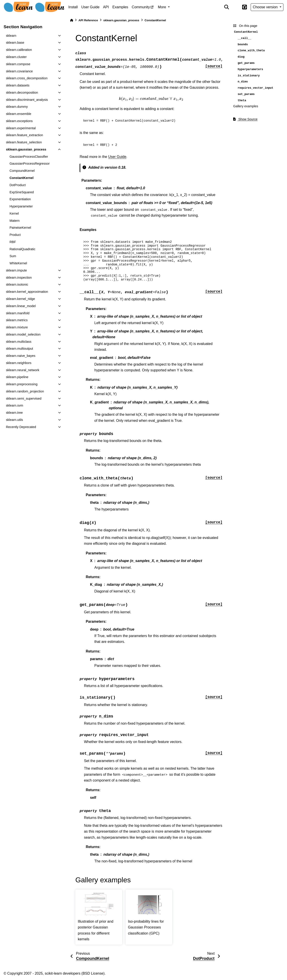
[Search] (226, 7)
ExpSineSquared (22, 192)
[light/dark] (235, 7)
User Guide (90, 7)
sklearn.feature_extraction (24, 135)
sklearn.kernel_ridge (20, 299)
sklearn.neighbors (19, 363)
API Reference (88, 20)
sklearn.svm (14, 405)
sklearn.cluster (16, 57)
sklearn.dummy (17, 107)
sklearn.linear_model (21, 306)
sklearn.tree (14, 413)
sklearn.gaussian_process (26, 149)
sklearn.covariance (19, 71)
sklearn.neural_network (23, 370)
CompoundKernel (22, 171)
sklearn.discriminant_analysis (27, 100)
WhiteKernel (18, 263)
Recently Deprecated (21, 427)
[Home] (72, 20)
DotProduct (17, 185)
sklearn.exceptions (19, 121)
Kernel (14, 213)
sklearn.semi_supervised (24, 398)
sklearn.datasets (18, 85)
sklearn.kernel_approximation (27, 292)
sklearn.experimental (21, 128)
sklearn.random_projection (25, 391)
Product (15, 235)
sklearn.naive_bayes (21, 356)
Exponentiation (20, 199)
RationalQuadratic (22, 249)
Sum (13, 256)
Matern (14, 221)
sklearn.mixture (17, 327)
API (106, 7)
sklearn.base (15, 43)
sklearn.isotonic (17, 284)
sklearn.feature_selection (24, 142)
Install (73, 7)
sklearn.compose (18, 64)
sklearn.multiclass (19, 342)
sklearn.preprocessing (22, 384)
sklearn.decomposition (22, 93)
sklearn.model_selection (23, 334)
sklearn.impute (16, 270)
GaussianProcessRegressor (29, 164)
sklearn (11, 36)
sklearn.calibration (19, 50)
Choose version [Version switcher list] (266, 7)
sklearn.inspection (19, 278)
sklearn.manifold (18, 313)
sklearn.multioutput (19, 349)
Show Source (245, 119)
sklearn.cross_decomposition (27, 78)
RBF (13, 242)
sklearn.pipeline (17, 377)
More (162, 7)
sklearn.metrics (17, 320)
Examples (120, 7)
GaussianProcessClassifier (29, 157)
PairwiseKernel (20, 228)
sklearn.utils (14, 420)
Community (141, 7)
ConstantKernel (21, 178)
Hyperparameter (21, 206)
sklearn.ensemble (18, 114)
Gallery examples (246, 106)
